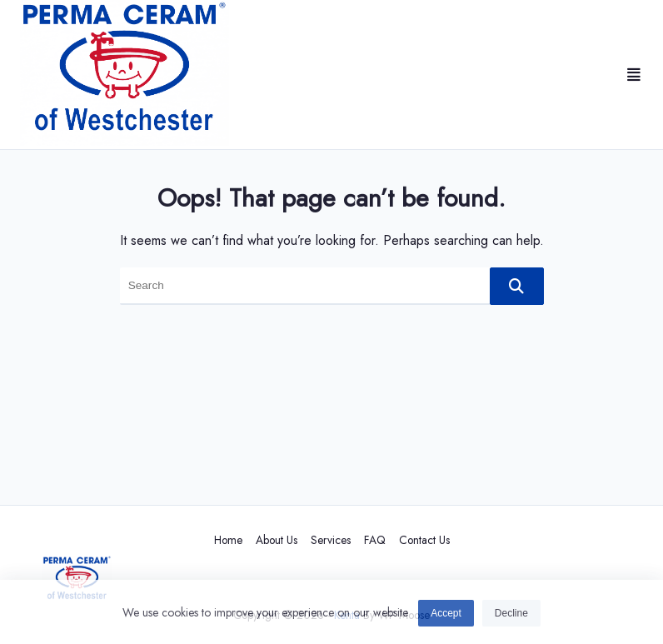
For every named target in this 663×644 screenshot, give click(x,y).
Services (331, 540)
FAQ (375, 540)
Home (228, 540)
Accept (446, 616)
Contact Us (424, 540)
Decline (511, 616)
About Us (277, 540)
